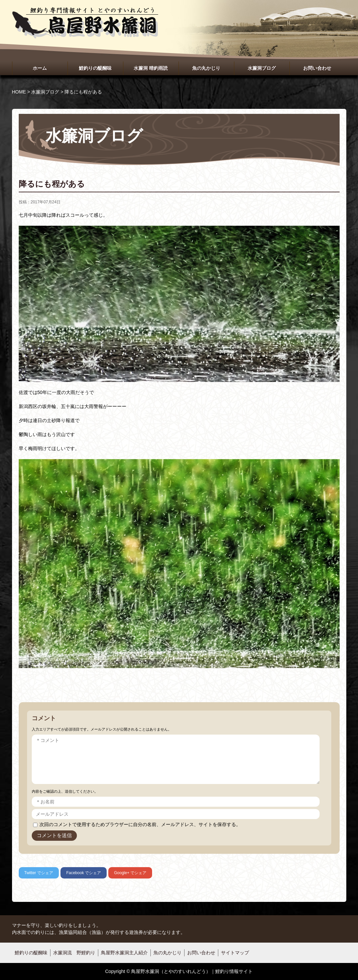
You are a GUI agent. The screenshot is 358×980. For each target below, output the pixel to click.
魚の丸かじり (206, 68)
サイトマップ (235, 953)
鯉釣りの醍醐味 (95, 68)
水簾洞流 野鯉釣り (74, 953)
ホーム (40, 68)
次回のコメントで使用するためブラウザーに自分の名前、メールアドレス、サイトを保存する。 (140, 824)
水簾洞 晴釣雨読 (151, 68)
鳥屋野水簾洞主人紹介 (124, 953)
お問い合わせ (317, 68)
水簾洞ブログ (262, 68)
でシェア (39, 873)
